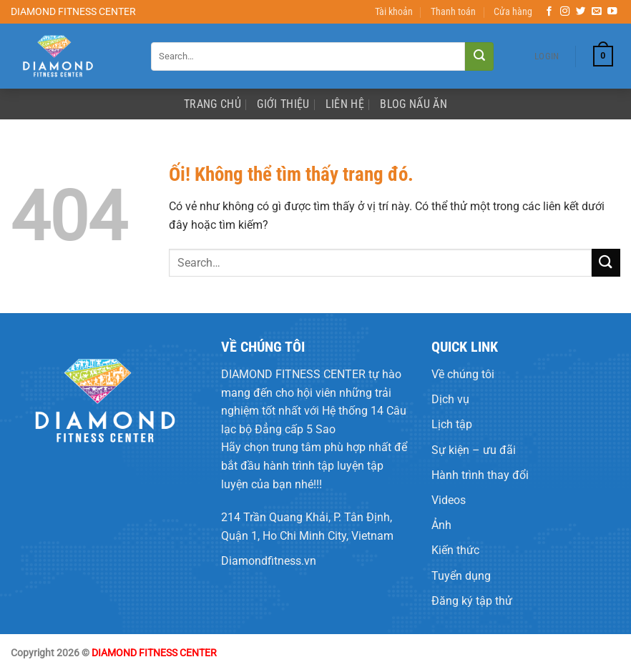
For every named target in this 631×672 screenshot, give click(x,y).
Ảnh (441, 525)
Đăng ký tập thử (472, 601)
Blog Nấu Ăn (414, 104)
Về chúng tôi (463, 374)
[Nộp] (479, 56)
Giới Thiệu (283, 104)
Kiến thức (455, 550)
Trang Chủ (212, 104)
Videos (449, 500)
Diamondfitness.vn (269, 561)
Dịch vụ (450, 399)
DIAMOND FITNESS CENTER (293, 374)
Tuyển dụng (461, 576)
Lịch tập (452, 424)
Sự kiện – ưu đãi (474, 450)
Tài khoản (394, 12)
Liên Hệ (345, 104)
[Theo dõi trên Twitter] (581, 12)
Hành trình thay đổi (480, 475)
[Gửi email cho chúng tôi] (597, 12)
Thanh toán (453, 12)
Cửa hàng (513, 12)
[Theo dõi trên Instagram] (565, 12)
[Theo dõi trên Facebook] (549, 12)
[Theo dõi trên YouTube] (612, 12)
